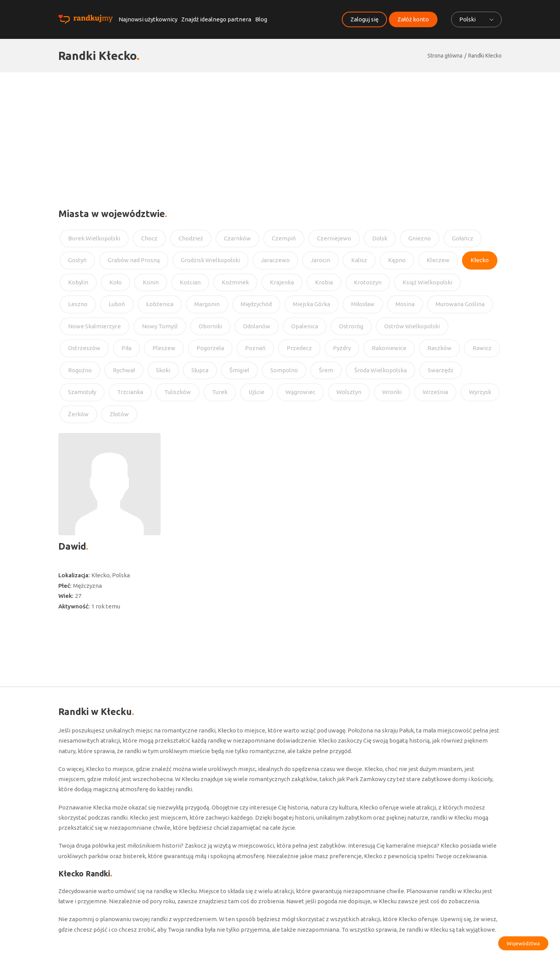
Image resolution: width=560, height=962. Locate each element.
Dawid (72, 546)
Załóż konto (413, 19)
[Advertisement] (280, 131)
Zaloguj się (364, 19)
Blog (261, 19)
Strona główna (445, 56)
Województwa (523, 943)
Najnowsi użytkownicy (148, 19)
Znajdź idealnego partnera (216, 19)
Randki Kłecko (485, 56)
